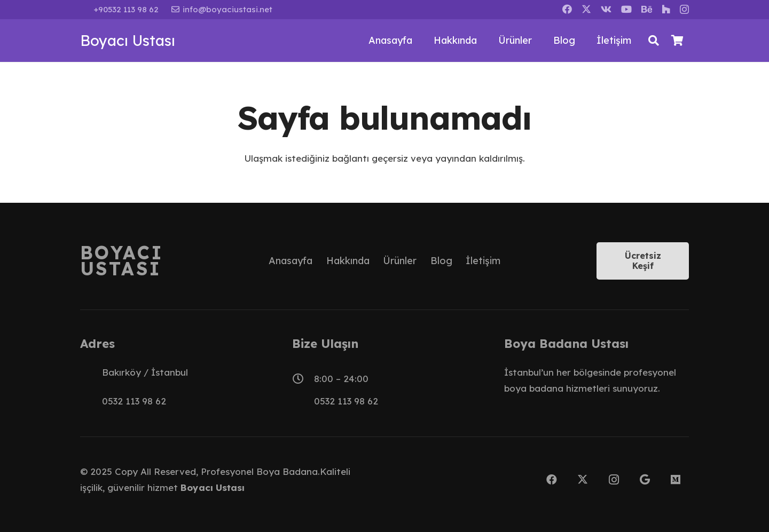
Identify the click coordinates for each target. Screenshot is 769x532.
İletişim (483, 261)
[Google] (645, 480)
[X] (586, 9)
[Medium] (676, 480)
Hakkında (348, 261)
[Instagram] (684, 10)
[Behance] (647, 9)
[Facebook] (567, 9)
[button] (654, 41)
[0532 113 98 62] (91, 401)
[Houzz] (666, 9)
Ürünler (400, 261)
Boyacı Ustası (213, 487)
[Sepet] (677, 41)
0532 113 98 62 (134, 401)
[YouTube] (626, 9)
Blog (441, 261)
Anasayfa (291, 261)
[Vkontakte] (606, 9)
